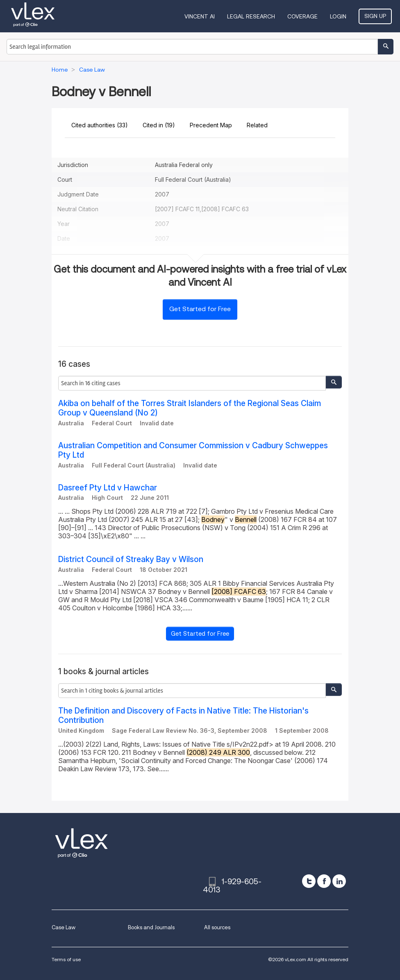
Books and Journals (151, 927)
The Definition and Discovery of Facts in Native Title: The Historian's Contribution (183, 716)
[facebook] (324, 881)
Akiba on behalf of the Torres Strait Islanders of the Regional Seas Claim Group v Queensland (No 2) (190, 408)
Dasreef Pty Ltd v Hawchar (108, 488)
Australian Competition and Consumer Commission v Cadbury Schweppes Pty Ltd (193, 450)
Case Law (64, 927)
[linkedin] (339, 881)
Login (338, 16)
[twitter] (309, 881)
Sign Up (375, 16)
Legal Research (251, 16)
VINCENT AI (200, 16)
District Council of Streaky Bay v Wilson (131, 559)
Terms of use (66, 959)
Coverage (302, 16)
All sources (217, 927)
